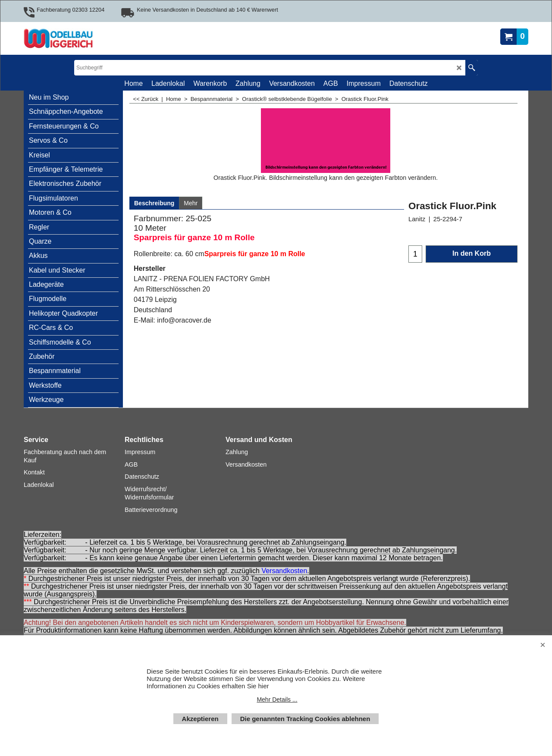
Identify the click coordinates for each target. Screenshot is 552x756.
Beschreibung (154, 203)
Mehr (191, 203)
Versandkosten (284, 571)
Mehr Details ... (277, 700)
